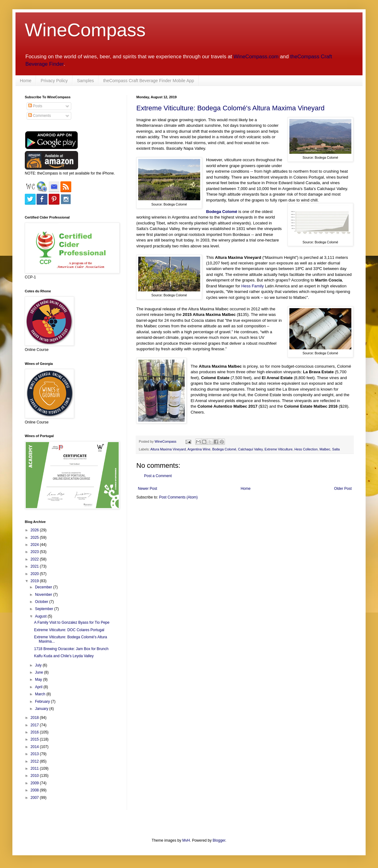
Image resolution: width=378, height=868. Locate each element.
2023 (35, 552)
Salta (336, 449)
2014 (35, 747)
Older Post (343, 489)
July (39, 665)
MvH (186, 840)
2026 (35, 530)
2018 (35, 718)
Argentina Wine (199, 449)
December (44, 587)
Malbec (325, 449)
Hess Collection (306, 449)
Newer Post (147, 489)
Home (26, 81)
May (39, 680)
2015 (35, 739)
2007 (35, 798)
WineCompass (85, 30)
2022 (35, 559)
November (44, 595)
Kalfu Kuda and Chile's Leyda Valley (64, 656)
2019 (35, 581)
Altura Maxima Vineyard (168, 449)
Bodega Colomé (224, 449)
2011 (35, 768)
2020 (35, 574)
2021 (35, 566)
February (43, 702)
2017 (35, 725)
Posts (35, 106)
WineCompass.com (256, 57)
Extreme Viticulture (279, 449)
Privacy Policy (54, 81)
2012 (35, 761)
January (42, 709)
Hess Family (253, 286)
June (40, 672)
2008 (35, 790)
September (45, 609)
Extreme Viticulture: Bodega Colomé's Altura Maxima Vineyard (230, 108)
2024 (35, 545)
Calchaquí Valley (250, 449)
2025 (35, 538)
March (41, 694)
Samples (86, 81)
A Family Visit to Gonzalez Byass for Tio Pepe (72, 622)
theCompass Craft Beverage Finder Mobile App (149, 81)
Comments (40, 116)
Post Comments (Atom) (178, 497)
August (41, 616)
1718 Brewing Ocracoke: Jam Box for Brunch (71, 649)
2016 (35, 732)
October (42, 602)
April (39, 687)
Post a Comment (158, 476)
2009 (35, 783)
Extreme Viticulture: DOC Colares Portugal (69, 630)
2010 (35, 776)
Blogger (219, 840)
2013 (35, 754)
